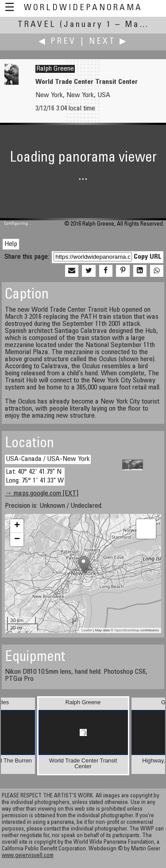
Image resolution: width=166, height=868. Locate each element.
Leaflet (87, 630)
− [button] (17, 540)
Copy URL (148, 257)
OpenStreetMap (127, 630)
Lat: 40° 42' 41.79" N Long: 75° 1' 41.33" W (35, 476)
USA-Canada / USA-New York (48, 459)
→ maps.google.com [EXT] (42, 494)
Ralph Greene (55, 69)
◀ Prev (57, 42)
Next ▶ (108, 42)
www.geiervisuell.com (28, 856)
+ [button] (17, 526)
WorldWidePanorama (83, 8)
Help (11, 244)
